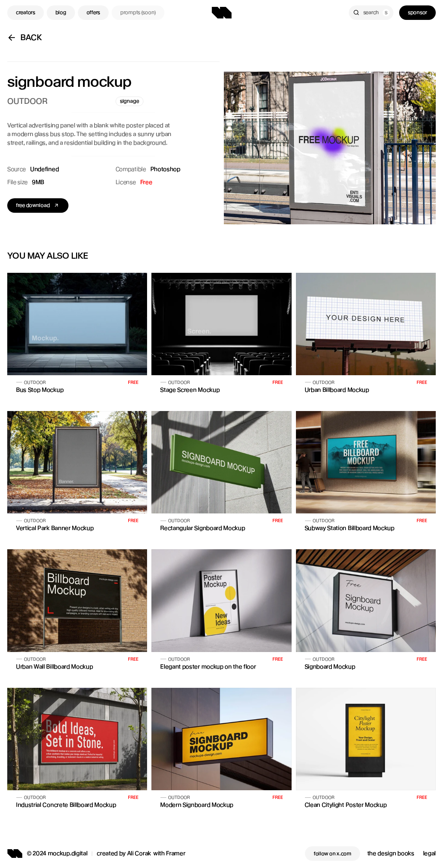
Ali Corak (139, 853)
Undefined (44, 169)
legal (429, 853)
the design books (391, 853)
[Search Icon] (371, 13)
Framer (175, 853)
